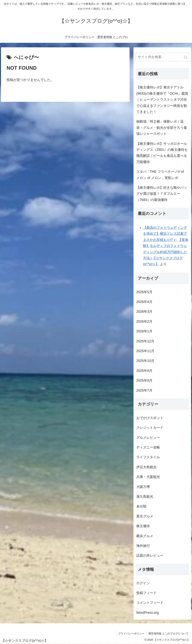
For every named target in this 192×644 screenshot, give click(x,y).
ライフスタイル (148, 457)
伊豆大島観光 (146, 467)
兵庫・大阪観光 (148, 477)
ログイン (143, 583)
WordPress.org (148, 613)
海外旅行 (143, 546)
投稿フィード (146, 593)
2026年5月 (144, 292)
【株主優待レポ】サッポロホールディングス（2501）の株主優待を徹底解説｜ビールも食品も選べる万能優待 (162, 153)
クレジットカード (150, 428)
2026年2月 (144, 322)
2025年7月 (144, 390)
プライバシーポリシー (131, 633)
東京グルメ (145, 516)
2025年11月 (145, 351)
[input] (162, 57)
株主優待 (143, 526)
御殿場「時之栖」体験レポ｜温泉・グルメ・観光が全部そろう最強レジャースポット (162, 128)
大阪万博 (143, 487)
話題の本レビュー (150, 556)
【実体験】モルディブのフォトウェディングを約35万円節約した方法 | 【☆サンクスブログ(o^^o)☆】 (166, 252)
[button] (186, 57)
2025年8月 (144, 381)
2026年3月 (144, 312)
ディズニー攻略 (148, 447)
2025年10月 (145, 361)
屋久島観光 (145, 497)
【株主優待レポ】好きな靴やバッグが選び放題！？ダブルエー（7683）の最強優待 (162, 194)
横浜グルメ (145, 536)
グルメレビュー (148, 438)
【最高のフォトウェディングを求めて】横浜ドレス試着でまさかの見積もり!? (165, 234)
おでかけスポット (150, 418)
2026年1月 (144, 331)
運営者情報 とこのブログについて (168, 633)
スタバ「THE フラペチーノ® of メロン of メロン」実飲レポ (160, 175)
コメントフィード (150, 603)
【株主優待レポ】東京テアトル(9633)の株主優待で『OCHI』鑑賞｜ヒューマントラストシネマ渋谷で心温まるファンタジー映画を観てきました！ (162, 100)
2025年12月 (145, 341)
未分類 (141, 506)
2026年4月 (144, 302)
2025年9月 (144, 371)
